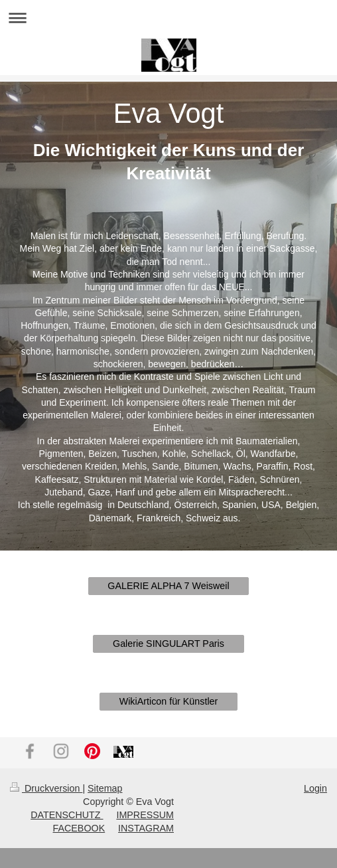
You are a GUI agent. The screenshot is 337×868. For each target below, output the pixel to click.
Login (315, 788)
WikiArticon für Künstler (169, 701)
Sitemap (105, 788)
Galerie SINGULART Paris (168, 644)
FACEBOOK (79, 828)
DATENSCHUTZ (67, 815)
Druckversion (46, 788)
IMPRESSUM (145, 815)
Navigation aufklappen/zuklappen (168, 18)
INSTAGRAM (146, 828)
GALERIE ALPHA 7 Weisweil (168, 586)
